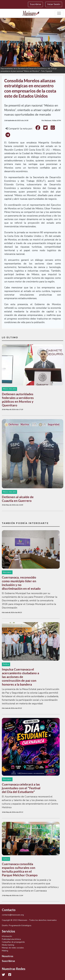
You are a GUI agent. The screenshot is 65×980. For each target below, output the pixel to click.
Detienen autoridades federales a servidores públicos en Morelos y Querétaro (18, 400)
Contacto (9, 910)
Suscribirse (35, 4)
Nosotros (8, 956)
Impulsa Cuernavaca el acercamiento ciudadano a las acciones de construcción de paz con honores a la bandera (20, 677)
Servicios (8, 931)
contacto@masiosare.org (13, 915)
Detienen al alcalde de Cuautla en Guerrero (18, 499)
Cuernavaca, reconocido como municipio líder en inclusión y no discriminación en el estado (21, 583)
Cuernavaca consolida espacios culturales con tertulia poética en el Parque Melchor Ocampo (20, 870)
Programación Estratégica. (20, 925)
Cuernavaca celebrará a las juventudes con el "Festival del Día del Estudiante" (21, 788)
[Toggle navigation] (59, 13)
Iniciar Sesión (54, 4)
